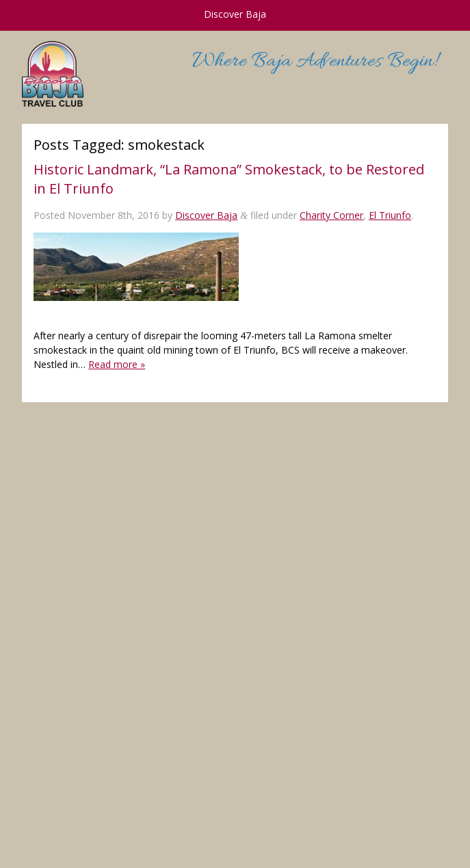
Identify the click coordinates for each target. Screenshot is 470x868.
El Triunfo (390, 215)
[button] (136, 267)
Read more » (117, 364)
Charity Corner (331, 215)
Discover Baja (206, 215)
